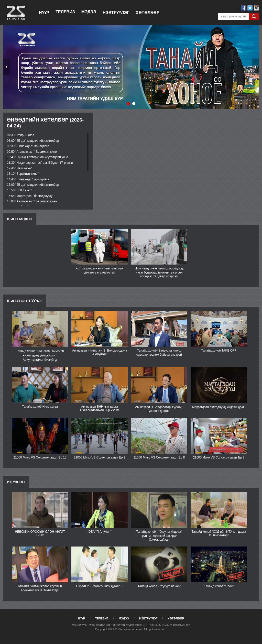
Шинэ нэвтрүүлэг (25, 301)
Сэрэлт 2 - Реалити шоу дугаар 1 (99, 586)
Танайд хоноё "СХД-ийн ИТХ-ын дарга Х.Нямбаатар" (219, 533)
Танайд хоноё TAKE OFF (219, 351)
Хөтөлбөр (148, 13)
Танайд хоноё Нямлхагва (40, 407)
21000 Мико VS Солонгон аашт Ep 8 (159, 457)
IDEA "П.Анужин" (99, 532)
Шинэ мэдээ (20, 219)
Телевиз (65, 12)
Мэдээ (89, 12)
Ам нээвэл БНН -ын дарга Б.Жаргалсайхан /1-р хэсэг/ (100, 408)
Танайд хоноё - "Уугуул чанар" (159, 586)
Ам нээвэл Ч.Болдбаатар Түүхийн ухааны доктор (159, 409)
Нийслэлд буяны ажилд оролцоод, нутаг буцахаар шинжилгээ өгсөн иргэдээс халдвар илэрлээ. (159, 272)
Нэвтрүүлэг (116, 13)
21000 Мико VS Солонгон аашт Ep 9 (100, 457)
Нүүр (44, 13)
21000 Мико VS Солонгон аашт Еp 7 (219, 457)
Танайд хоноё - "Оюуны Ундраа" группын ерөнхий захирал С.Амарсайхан (159, 536)
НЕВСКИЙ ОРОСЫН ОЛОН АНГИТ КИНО (40, 533)
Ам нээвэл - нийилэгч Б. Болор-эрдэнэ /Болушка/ (100, 352)
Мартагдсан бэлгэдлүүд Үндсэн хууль (219, 407)
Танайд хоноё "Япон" (219, 586)
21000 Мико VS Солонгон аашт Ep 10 (40, 457)
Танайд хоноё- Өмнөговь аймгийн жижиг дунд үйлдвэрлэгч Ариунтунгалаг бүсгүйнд (40, 355)
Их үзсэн (16, 482)
